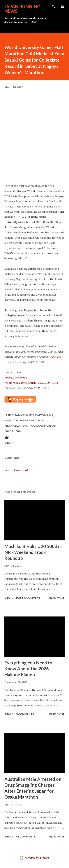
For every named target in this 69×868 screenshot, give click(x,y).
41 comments (26, 836)
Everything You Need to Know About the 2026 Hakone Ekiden (28, 669)
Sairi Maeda (31, 426)
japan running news (22, 9)
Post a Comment (16, 470)
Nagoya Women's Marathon (24, 420)
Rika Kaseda (13, 426)
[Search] (54, 7)
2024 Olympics (24, 415)
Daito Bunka (44, 415)
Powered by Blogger (35, 858)
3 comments (25, 714)
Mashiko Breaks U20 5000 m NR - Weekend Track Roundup (33, 552)
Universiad (48, 426)
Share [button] (9, 443)
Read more (57, 598)
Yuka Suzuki (13, 431)
